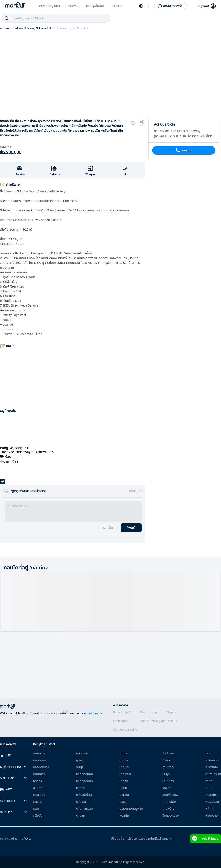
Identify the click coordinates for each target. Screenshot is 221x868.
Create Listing (149, 712)
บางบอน (125, 767)
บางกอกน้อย (85, 774)
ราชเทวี (167, 788)
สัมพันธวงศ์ (213, 774)
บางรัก (124, 781)
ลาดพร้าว (168, 809)
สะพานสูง (212, 767)
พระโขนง (168, 753)
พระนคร (167, 760)
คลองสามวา (41, 767)
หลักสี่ (209, 809)
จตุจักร (37, 781)
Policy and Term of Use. (16, 839)
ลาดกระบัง (169, 802)
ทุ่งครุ (80, 760)
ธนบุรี (80, 767)
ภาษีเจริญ (168, 767)
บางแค (81, 816)
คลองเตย (39, 753)
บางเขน (81, 802)
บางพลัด (125, 774)
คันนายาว (39, 774)
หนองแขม (212, 795)
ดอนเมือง (39, 795)
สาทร (209, 781)
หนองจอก (212, 802)
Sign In (172, 712)
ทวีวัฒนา (82, 753)
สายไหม (211, 788)
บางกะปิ (81, 788)
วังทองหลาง (171, 816)
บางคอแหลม (84, 809)
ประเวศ (124, 802)
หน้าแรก (5, 28)
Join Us (172, 721)
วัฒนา (210, 753)
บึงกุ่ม (123, 788)
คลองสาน (39, 760)
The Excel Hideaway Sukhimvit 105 (34, 28)
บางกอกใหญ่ (85, 781)
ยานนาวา (168, 781)
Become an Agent (125, 712)
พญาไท (124, 816)
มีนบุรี (166, 774)
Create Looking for (152, 721)
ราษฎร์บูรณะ (170, 795)
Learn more (94, 713)
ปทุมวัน (124, 795)
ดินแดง (38, 802)
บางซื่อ (124, 753)
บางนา (124, 760)
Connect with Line (125, 730)
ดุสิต (36, 809)
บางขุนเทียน (84, 795)
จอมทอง (39, 788)
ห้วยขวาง (212, 816)
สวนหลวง (212, 760)
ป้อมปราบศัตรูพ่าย (131, 809)
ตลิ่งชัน (38, 816)
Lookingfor (120, 721)
